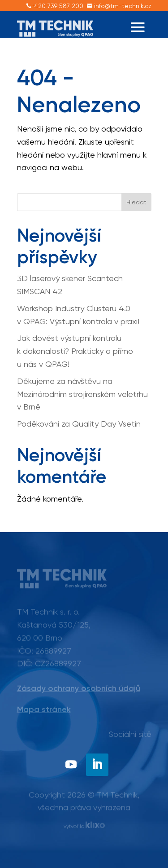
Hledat (136, 202)
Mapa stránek (44, 709)
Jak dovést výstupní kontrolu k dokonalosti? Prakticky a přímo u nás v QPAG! (75, 351)
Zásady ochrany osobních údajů (79, 688)
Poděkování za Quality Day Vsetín (79, 424)
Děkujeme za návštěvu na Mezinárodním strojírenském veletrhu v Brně (82, 394)
